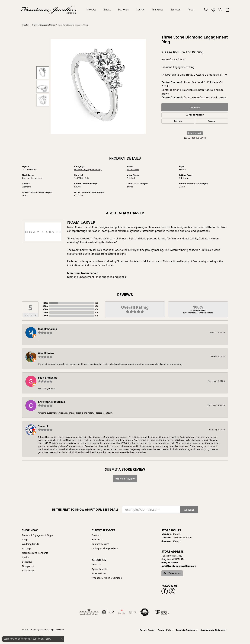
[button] (206, 10)
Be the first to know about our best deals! (86, 510)
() (97, 303)
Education (97, 539)
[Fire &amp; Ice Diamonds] (122, 612)
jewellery (26, 25)
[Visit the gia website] (108, 612)
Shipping (178, 121)
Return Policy (147, 630)
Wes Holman (46, 353)
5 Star (45, 303)
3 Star (45, 309)
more (224, 97)
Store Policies (99, 573)
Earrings (26, 548)
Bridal (107, 10)
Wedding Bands (116, 277)
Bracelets (27, 562)
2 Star (45, 312)
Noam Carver (133, 169)
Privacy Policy (165, 630)
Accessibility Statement (213, 630)
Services (175, 10)
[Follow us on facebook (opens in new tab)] (165, 591)
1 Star (45, 316)
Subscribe (189, 510)
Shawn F (43, 426)
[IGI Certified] (133, 612)
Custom (140, 10)
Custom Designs (100, 544)
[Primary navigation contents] (140, 10)
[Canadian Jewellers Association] (162, 612)
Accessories (28, 571)
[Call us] (179, 566)
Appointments (99, 569)
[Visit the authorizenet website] (145, 612)
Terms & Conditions (187, 630)
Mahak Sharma (48, 329)
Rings (25, 539)
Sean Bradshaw (48, 378)
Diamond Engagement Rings (43, 25)
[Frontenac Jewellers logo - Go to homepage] (49, 10)
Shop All (91, 10)
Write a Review (125, 479)
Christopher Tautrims (51, 402)
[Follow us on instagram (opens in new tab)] (172, 591)
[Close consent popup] (62, 639)
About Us (97, 565)
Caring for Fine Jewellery (105, 548)
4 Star (45, 306)
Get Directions (172, 573)
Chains (26, 557)
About (191, 10)
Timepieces (158, 10)
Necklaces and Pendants (35, 553)
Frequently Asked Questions (107, 578)
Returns (212, 121)
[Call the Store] (170, 562)
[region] (98, 86)
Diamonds (123, 10)
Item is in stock (195, 133)
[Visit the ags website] (89, 612)
